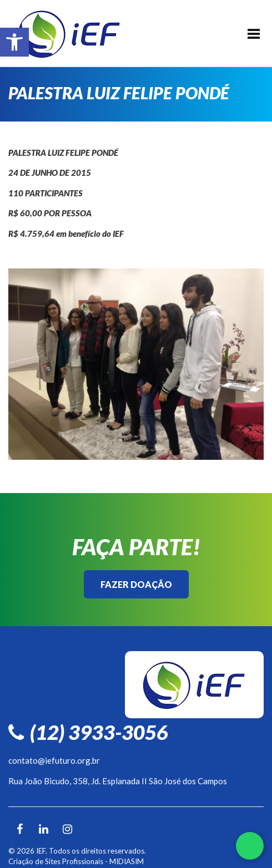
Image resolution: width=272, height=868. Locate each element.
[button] (14, 42)
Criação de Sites (34, 861)
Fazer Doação (136, 584)
